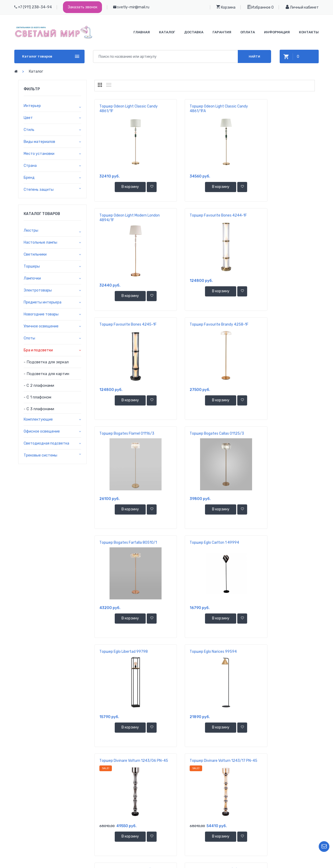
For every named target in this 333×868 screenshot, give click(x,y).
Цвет (28, 118)
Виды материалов (39, 142)
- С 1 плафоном (37, 397)
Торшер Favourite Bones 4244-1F (128, 215)
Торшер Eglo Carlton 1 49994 (124, 433)
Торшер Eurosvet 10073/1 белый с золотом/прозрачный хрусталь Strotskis (127, 656)
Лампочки (32, 278)
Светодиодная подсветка (46, 443)
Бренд (29, 178)
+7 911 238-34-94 (49, 816)
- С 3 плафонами (39, 409)
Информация (277, 32)
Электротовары (38, 290)
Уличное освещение (41, 326)
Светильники (35, 254)
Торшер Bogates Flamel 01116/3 (127, 324)
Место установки (39, 154)
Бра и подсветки (38, 350)
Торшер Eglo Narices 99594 (275, 433)
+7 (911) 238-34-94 (35, 7)
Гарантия (222, 32)
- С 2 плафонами (39, 385)
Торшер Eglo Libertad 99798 (200, 433)
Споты (29, 338)
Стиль (29, 130)
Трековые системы (40, 455)
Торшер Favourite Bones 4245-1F (204, 215)
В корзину (122, 187)
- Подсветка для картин (46, 374)
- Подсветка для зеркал (46, 362)
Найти (254, 56)
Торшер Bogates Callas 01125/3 (203, 324)
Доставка (194, 32)
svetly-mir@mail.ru (133, 7)
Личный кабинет (302, 7)
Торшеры (32, 266)
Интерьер (32, 106)
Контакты (309, 32)
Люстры (31, 230)
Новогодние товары (41, 314)
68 (262, 766)
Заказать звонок (83, 7)
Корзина (226, 7)
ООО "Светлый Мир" (187, 862)
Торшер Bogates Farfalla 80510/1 (280, 324)
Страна (30, 166)
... (253, 766)
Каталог (167, 32)
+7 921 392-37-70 (49, 823)
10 (233, 766)
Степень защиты (39, 190)
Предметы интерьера (43, 302)
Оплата (248, 32)
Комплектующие (38, 419)
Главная (142, 32)
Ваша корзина (289, 811)
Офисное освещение (42, 431)
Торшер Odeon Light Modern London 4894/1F (275, 109)
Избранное (259, 7)
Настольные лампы (40, 242)
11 (243, 766)
